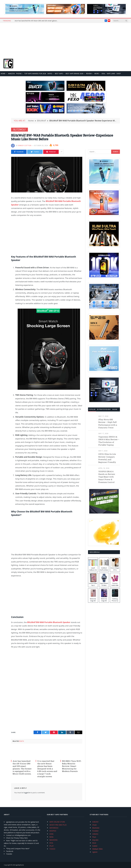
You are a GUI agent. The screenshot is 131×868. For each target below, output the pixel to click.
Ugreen (95, 852)
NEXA (51, 837)
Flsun (94, 837)
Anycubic (95, 840)
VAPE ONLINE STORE (57, 822)
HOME (3, 74)
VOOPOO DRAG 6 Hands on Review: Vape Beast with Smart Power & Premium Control (107, 477)
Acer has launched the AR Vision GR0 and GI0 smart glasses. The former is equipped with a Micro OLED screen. (37, 21)
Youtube (9, 854)
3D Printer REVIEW (104, 409)
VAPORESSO (54, 828)
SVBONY (95, 822)
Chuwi (94, 825)
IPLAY (51, 846)
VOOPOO (53, 831)
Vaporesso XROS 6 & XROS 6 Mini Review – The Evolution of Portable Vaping (109, 441)
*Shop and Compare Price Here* (18, 849)
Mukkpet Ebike (97, 849)
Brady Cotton (25, 145)
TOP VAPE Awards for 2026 (35, 74)
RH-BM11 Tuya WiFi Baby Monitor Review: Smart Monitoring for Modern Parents (72, 766)
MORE (97, 74)
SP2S (51, 843)
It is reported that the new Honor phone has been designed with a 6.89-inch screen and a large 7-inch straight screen (47, 769)
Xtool (94, 843)
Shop (119, 74)
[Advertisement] (65, 40)
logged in (27, 793)
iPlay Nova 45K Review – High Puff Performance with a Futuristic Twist (108, 424)
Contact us (10, 835)
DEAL (103, 74)
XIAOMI (115, 409)
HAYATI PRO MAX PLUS (58, 825)
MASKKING (53, 840)
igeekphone (20, 865)
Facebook (10, 851)
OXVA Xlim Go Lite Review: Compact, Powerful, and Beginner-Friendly (107, 458)
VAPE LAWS (111, 74)
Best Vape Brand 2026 (74, 74)
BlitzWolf (19, 130)
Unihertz (95, 834)
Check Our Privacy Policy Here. (17, 838)
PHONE (19, 74)
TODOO (52, 849)
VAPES (50, 74)
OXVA (51, 834)
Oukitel (95, 846)
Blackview (96, 828)
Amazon (11, 74)
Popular (92, 409)
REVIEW (89, 74)
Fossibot (95, 831)
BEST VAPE (59, 74)
